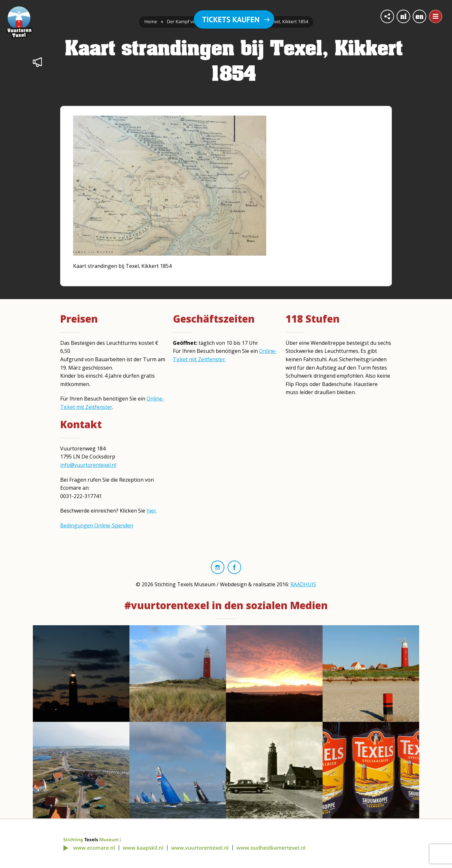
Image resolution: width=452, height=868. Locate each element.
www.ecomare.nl (94, 848)
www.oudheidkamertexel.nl (271, 848)
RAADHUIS (303, 584)
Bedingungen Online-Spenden (97, 525)
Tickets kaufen (231, 19)
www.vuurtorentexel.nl (200, 848)
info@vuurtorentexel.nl (88, 465)
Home (151, 22)
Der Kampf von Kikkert (190, 22)
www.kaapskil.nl (143, 848)
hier (151, 511)
